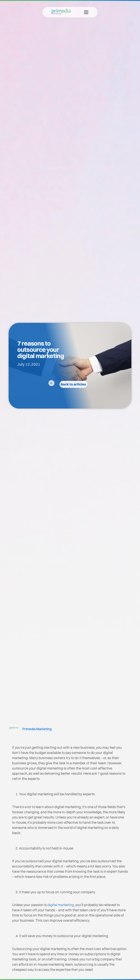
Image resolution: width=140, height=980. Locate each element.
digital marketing (61, 905)
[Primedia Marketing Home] (61, 14)
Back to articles (73, 384)
